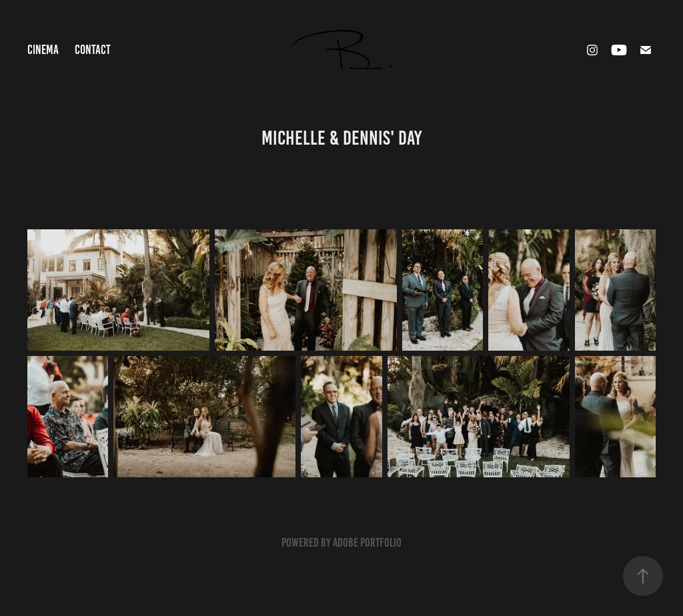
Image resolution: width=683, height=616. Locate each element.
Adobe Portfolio (367, 543)
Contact (93, 50)
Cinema (43, 50)
